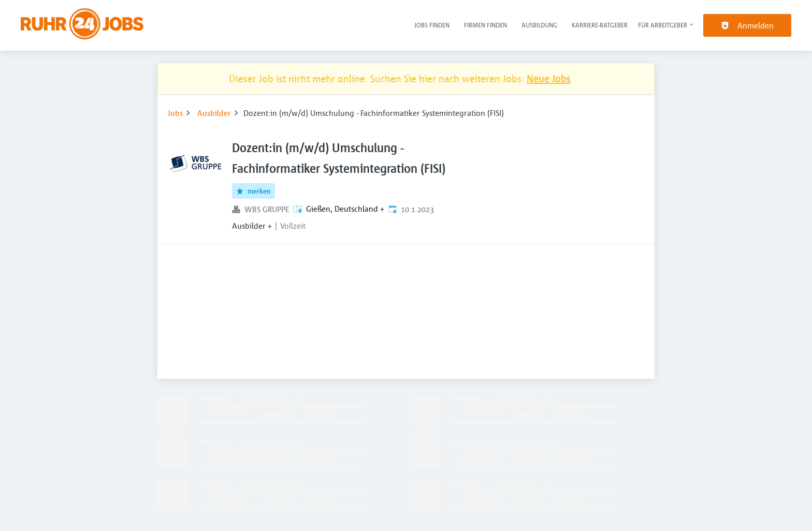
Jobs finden (432, 25)
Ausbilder (214, 113)
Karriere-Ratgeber (600, 25)
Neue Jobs (549, 78)
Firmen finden (485, 25)
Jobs (175, 113)
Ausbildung (539, 25)
